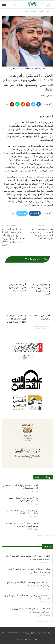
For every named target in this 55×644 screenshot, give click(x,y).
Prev (46, 328)
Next (38, 328)
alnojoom (34, 639)
